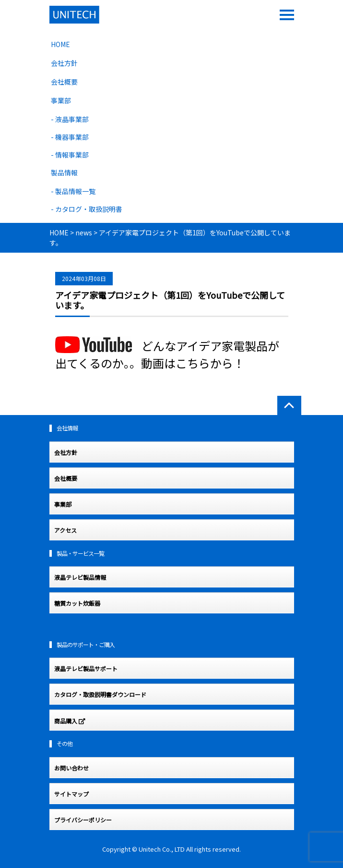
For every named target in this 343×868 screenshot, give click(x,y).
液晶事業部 (72, 119)
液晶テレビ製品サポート (86, 669)
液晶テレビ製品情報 (80, 577)
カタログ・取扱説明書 (89, 209)
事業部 (61, 100)
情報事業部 (72, 155)
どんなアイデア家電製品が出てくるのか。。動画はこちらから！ (167, 354)
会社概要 (64, 82)
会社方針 (64, 63)
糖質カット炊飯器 (77, 603)
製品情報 (64, 172)
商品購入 (70, 721)
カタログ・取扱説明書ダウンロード (100, 695)
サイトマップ (71, 794)
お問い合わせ (71, 768)
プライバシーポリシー (83, 820)
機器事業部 (72, 137)
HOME (60, 44)
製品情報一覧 (75, 191)
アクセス (65, 530)
